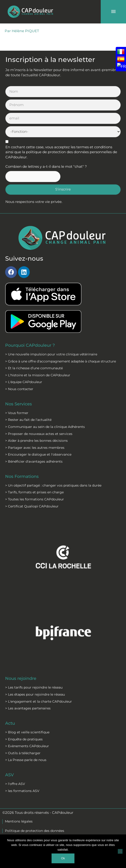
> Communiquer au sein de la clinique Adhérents (45, 427)
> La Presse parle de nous (26, 760)
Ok (63, 858)
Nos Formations (22, 476)
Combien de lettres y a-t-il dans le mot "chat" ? (46, 167)
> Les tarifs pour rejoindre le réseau (34, 687)
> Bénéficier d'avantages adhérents (34, 461)
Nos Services (19, 404)
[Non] (120, 851)
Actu (10, 723)
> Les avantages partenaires (28, 708)
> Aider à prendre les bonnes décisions (36, 441)
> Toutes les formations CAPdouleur (35, 499)
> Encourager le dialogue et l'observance (38, 454)
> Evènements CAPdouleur (27, 746)
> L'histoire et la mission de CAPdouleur (38, 375)
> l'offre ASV (15, 784)
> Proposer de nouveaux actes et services (39, 434)
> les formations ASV (22, 791)
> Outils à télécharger (23, 753)
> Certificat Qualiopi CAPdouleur (32, 506)
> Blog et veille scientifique (27, 732)
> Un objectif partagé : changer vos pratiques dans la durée (53, 485)
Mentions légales (19, 821)
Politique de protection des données (35, 831)
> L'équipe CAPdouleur (24, 382)
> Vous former (17, 413)
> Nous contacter (19, 389)
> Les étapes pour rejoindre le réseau (35, 694)
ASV (9, 775)
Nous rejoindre (21, 678)
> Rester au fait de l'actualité (28, 420)
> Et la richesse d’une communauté (34, 368)
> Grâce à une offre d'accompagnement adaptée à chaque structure (61, 361)
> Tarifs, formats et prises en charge (34, 492)
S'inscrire (63, 189)
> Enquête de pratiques (24, 739)
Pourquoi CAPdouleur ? (30, 345)
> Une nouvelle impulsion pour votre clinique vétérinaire (51, 354)
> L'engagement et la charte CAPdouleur (39, 701)
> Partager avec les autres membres (35, 448)
